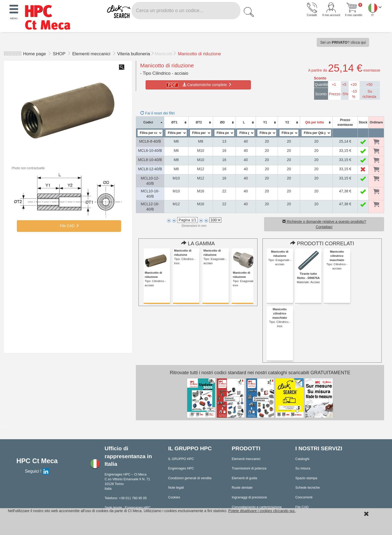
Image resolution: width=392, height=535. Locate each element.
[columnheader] (150, 122)
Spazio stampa (306, 478)
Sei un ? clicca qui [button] (343, 42)
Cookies (174, 497)
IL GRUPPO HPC (181, 459)
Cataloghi (302, 459)
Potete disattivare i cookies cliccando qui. (262, 511)
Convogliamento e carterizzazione (257, 507)
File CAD (69, 226)
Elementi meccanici (92, 54)
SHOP (60, 54)
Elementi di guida (244, 478)
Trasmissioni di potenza (249, 468)
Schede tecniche (308, 488)
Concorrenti (304, 497)
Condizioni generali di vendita (190, 478)
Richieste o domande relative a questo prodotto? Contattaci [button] (324, 224)
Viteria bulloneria (134, 54)
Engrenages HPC (181, 468)
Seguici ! (37, 471)
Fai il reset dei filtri (158, 113)
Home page (35, 54)
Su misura (303, 468)
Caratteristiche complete (198, 85)
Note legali (176, 488)
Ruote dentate (242, 488)
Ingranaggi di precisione (249, 497)
